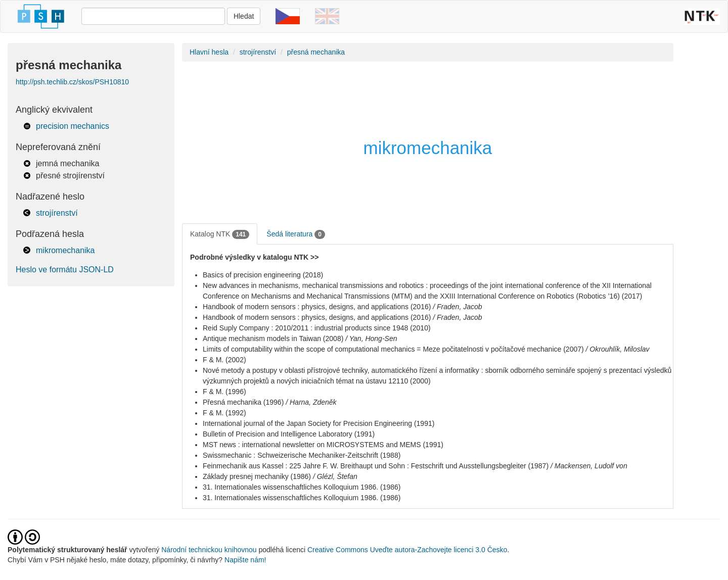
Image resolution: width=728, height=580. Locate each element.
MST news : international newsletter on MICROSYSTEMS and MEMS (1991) (323, 445)
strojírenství (57, 213)
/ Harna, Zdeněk (311, 402)
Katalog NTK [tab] (220, 234)
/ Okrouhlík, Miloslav (618, 349)
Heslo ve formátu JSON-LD (65, 270)
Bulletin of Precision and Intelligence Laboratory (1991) (289, 434)
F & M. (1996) (224, 392)
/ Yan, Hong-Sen (371, 339)
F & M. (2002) (224, 360)
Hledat (244, 16)
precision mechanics (73, 126)
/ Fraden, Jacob (457, 307)
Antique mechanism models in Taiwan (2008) (273, 339)
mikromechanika (65, 250)
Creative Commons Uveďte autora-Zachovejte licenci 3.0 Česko (407, 550)
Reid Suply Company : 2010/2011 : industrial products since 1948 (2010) (317, 328)
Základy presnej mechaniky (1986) (257, 476)
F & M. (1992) (224, 413)
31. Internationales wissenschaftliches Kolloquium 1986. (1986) (302, 487)
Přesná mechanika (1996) (243, 402)
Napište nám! (245, 560)
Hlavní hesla (209, 52)
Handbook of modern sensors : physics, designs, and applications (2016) (317, 307)
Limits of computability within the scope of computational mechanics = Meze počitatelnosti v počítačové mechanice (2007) (393, 349)
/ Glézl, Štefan (335, 476)
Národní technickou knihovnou (209, 550)
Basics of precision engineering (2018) (263, 275)
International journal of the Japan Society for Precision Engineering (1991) (318, 423)
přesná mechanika (316, 52)
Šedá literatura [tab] (296, 234)
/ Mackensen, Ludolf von (589, 466)
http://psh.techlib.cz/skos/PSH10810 (72, 82)
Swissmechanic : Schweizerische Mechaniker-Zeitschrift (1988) (302, 455)
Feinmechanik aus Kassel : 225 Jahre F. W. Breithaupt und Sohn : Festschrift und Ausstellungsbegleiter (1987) (376, 466)
